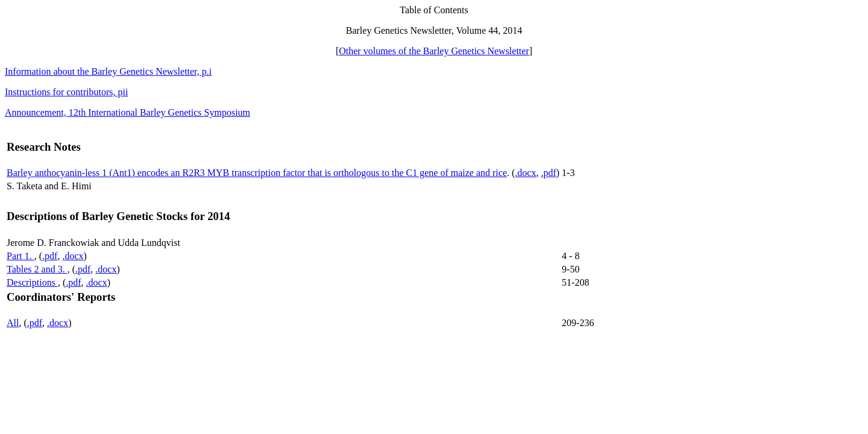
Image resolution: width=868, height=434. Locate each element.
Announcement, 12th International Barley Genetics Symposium (127, 112)
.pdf (548, 173)
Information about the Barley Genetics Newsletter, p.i (108, 71)
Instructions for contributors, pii (66, 92)
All (13, 323)
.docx (525, 173)
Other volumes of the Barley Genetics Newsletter (434, 51)
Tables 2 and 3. (37, 269)
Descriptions (32, 282)
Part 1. (20, 256)
